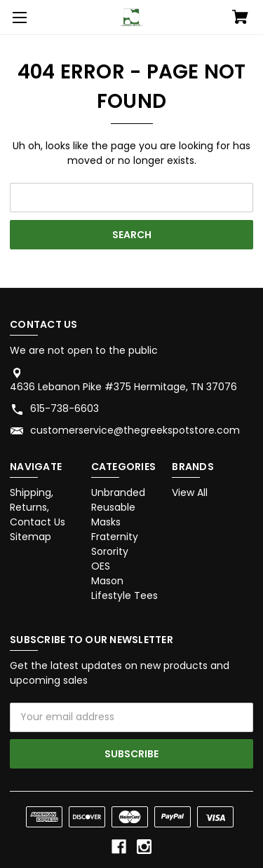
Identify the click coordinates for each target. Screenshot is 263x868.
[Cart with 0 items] (240, 18)
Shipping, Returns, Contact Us (38, 507)
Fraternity (115, 537)
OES (101, 566)
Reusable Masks (113, 515)
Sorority (110, 551)
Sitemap (31, 537)
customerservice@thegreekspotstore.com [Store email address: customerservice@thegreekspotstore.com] (135, 430)
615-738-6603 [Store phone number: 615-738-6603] (65, 408)
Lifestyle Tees (124, 595)
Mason (107, 581)
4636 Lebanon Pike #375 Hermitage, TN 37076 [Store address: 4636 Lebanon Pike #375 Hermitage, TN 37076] (123, 387)
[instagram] (144, 847)
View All (190, 492)
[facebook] (119, 847)
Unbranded (118, 492)
